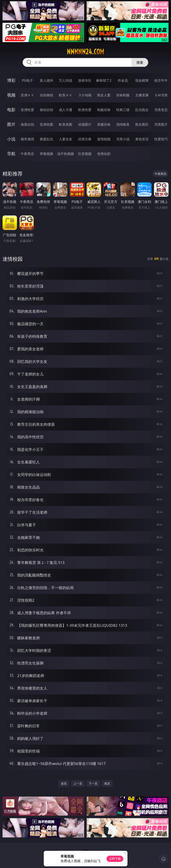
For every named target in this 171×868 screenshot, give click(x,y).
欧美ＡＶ (66, 95)
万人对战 (66, 80)
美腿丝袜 (104, 124)
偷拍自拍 (46, 110)
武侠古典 (85, 139)
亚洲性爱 (27, 110)
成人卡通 (66, 110)
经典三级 (123, 110)
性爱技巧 (161, 139)
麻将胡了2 (104, 80)
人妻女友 (66, 139)
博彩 (11, 80)
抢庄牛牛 (161, 80)
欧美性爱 (85, 110)
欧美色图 (66, 124)
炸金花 (123, 80)
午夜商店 (27, 154)
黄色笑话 (142, 139)
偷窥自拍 (27, 124)
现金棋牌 (142, 80)
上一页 (78, 784)
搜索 (140, 62)
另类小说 (123, 139)
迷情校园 (104, 139)
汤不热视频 (66, 154)
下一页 (93, 784)
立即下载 (115, 859)
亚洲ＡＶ (27, 95)
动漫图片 (85, 124)
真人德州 (46, 80)
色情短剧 (104, 154)
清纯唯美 (123, 124)
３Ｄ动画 (85, 95)
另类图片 (161, 124)
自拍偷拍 (46, 95)
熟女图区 (142, 124)
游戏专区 (85, 80)
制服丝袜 (104, 110)
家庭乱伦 (46, 139)
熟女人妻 (104, 95)
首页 (64, 784)
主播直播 (142, 95)
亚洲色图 (46, 124)
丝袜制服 (123, 95)
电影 (11, 110)
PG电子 (28, 80)
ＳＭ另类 (161, 95)
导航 (11, 154)
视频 (11, 95)
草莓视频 (46, 154)
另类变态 (161, 110)
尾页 (107, 784)
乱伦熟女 (142, 110)
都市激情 (27, 139)
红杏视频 (85, 154)
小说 (11, 139)
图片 (11, 124)
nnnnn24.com (85, 52)
